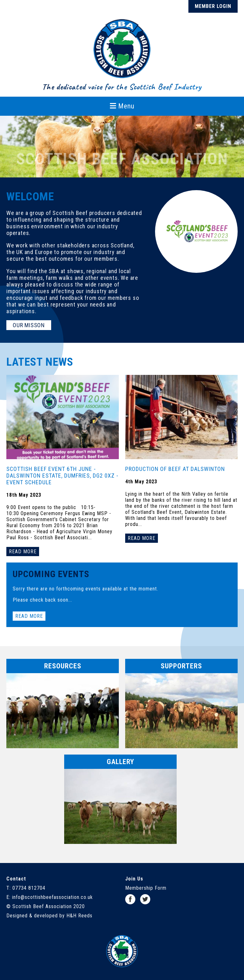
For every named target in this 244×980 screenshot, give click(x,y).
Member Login (213, 6)
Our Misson (29, 325)
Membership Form (146, 888)
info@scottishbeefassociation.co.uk (52, 897)
